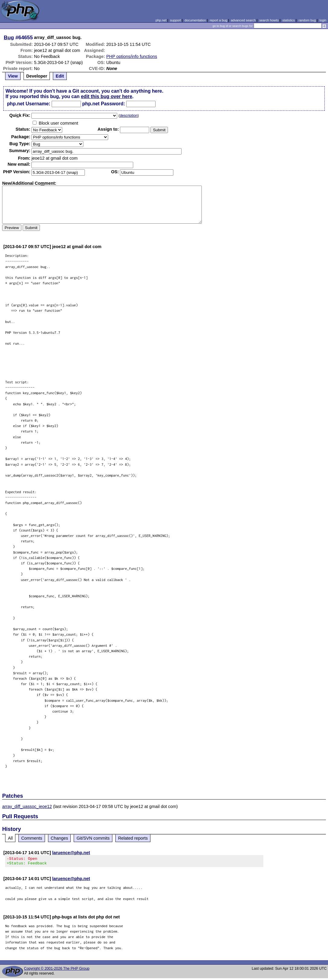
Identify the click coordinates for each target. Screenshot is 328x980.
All (10, 838)
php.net (161, 20)
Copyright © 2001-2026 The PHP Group (57, 970)
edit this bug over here (107, 96)
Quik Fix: (20, 115)
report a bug (218, 20)
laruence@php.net (71, 853)
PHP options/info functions (132, 56)
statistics (289, 20)
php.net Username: (29, 104)
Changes (59, 838)
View (13, 76)
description (129, 116)
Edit (60, 76)
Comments (32, 838)
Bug (9, 37)
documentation (195, 20)
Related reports (133, 838)
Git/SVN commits (93, 838)
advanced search (243, 20)
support (175, 20)
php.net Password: (104, 104)
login (323, 20)
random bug (307, 20)
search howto (269, 20)
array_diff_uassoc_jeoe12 (27, 806)
